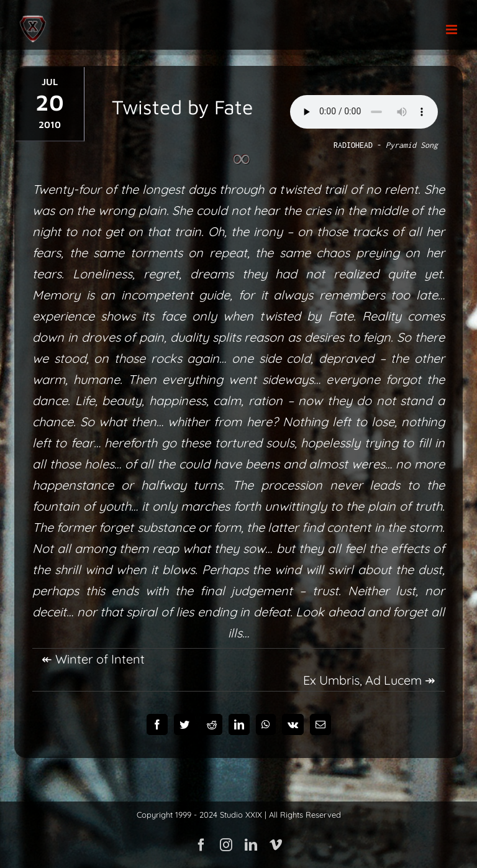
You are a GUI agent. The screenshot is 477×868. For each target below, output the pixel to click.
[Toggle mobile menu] (452, 30)
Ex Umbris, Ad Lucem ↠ (369, 680)
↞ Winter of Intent (93, 659)
